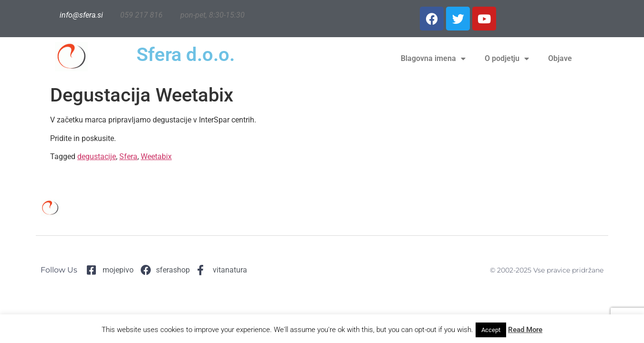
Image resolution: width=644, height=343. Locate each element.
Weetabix (156, 156)
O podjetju (507, 59)
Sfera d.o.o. (186, 55)
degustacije (97, 156)
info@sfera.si (81, 15)
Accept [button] (491, 330)
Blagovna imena (433, 59)
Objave (560, 58)
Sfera (128, 156)
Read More (525, 330)
